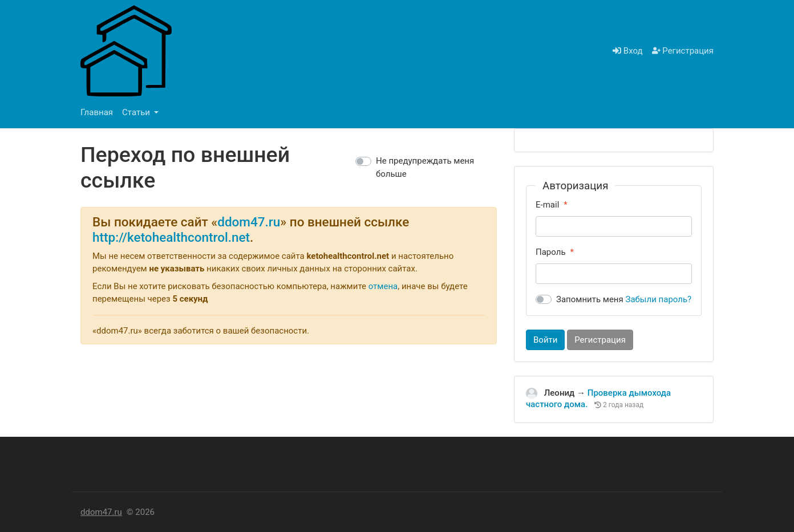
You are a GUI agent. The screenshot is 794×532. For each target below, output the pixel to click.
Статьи (137, 112)
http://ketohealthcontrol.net (171, 237)
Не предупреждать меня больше (425, 167)
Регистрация (683, 51)
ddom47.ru (249, 222)
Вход (627, 51)
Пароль (551, 252)
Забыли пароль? (659, 299)
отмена (383, 286)
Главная (97, 112)
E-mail (547, 205)
